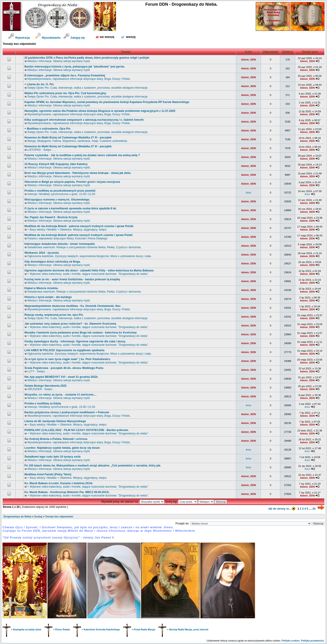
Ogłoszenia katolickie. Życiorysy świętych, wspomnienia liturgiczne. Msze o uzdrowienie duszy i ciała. (90, 256)
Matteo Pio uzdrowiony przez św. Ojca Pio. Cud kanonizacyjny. (65, 93)
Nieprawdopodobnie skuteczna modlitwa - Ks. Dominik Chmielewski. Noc (72, 306)
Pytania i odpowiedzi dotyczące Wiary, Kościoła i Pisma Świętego (68, 238)
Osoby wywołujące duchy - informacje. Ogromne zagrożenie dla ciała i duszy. (75, 341)
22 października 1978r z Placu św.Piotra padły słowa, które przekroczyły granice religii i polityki (87, 58)
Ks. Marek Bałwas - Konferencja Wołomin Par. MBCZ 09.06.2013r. (67, 492)
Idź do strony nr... (282, 509)
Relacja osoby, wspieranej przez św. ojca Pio (54, 315)
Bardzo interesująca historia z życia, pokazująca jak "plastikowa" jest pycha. (74, 67)
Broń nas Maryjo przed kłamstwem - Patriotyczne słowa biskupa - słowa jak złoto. (78, 173)
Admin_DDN (249, 60)
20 (314, 509)
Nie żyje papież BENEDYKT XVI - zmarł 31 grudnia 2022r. (61, 377)
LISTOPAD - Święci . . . (42, 150)
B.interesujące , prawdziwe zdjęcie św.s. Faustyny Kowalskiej (65, 75)
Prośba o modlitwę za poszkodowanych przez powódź (60, 191)
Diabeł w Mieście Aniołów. (41, 288)
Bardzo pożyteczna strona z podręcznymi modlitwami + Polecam (67, 412)
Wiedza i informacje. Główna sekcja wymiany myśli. (59, 61)
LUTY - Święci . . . (38, 371)
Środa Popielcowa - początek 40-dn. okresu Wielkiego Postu (64, 368)
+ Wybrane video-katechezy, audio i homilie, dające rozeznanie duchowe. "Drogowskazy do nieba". (88, 274)
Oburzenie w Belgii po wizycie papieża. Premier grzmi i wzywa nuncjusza (72, 182)
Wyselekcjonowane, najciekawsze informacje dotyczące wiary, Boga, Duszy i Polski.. (79, 79)
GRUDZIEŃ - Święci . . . (42, 389)
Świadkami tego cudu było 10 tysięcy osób (52, 457)
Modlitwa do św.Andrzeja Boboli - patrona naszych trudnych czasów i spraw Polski (79, 226)
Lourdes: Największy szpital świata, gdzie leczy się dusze (62, 448)
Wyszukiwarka (48, 38)
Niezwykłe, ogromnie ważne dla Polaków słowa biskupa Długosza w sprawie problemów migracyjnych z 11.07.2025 (100, 111)
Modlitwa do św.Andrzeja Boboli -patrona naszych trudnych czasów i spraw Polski (78, 235)
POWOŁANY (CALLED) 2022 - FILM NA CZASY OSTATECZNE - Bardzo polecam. (77, 430)
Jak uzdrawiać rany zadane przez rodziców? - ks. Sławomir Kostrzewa (70, 324)
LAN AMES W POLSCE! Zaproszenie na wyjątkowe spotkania (64, 350)
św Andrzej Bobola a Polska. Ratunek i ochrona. (56, 439)
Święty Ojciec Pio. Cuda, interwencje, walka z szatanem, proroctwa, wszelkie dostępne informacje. (88, 88)
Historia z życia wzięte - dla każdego (48, 297)
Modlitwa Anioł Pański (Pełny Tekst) (48, 474)
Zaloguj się (74, 38)
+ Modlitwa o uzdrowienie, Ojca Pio (47, 129)
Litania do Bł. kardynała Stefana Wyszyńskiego (55, 421)
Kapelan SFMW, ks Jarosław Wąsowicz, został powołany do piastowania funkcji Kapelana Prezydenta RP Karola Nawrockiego (107, 102)
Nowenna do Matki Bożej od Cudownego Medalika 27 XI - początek (68, 138)
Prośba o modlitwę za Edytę (43, 403)
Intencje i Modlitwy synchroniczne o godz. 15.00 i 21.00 (61, 194)
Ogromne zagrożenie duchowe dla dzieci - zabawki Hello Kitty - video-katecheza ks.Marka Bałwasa (89, 271)
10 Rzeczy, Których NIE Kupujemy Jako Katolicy (56, 164)
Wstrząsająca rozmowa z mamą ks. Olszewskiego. (57, 200)
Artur (248, 193)
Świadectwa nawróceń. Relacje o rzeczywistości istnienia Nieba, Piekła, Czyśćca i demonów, (84, 247)
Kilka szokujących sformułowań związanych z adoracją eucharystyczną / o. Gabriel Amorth (84, 120)
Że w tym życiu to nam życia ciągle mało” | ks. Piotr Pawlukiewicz (67, 359)
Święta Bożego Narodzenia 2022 (45, 386)
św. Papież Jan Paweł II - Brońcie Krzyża (51, 217)
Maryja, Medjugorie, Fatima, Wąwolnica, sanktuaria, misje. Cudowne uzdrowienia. (78, 141)
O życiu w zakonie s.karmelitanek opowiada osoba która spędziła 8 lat (70, 208)
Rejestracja (19, 38)
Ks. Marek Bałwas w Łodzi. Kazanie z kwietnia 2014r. (59, 483)
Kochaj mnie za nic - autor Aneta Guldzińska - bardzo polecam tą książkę (72, 279)
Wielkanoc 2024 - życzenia (42, 253)
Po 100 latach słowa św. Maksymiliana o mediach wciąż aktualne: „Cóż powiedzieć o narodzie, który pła (92, 466)
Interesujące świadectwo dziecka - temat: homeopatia (59, 244)
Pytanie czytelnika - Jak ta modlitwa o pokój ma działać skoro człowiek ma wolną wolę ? (82, 155)
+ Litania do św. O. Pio (39, 84)
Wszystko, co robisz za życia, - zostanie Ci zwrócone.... (60, 395)
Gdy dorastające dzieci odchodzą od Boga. (52, 262)
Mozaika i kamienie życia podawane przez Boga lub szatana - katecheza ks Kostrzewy (80, 333)
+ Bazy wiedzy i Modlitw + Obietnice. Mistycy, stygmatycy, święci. (67, 230)
